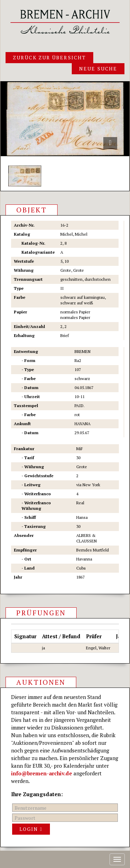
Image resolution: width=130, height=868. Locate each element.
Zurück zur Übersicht (49, 57)
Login (31, 829)
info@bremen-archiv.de (42, 773)
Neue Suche (98, 69)
